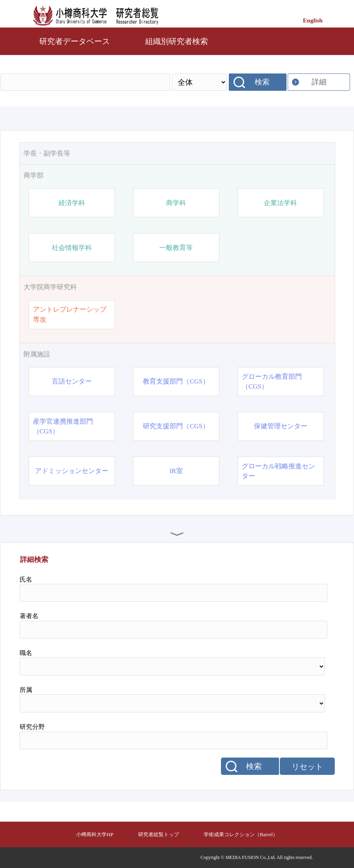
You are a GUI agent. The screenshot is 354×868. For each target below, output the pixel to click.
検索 (262, 82)
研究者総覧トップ (159, 834)
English (313, 20)
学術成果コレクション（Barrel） (241, 834)
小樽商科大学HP (95, 834)
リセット (307, 767)
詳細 (319, 82)
